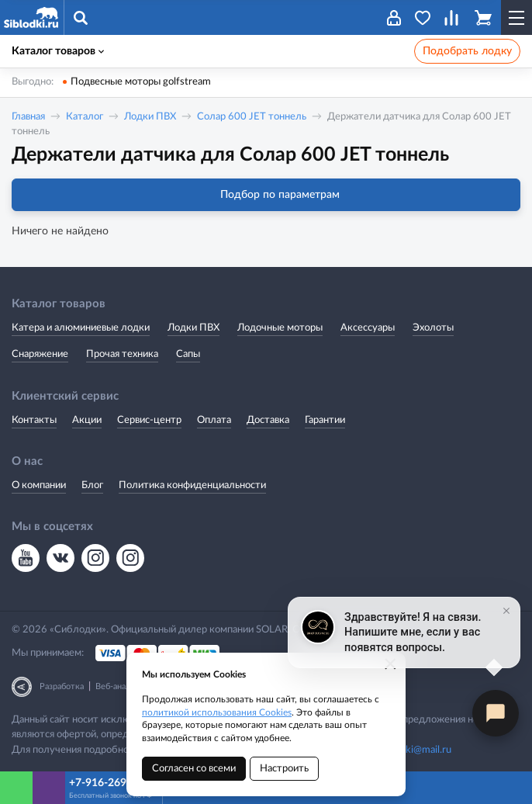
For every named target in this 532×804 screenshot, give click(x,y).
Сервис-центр (149, 420)
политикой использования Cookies (217, 712)
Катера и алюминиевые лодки (81, 328)
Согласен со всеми (194, 769)
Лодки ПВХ (150, 117)
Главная (28, 117)
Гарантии (325, 420)
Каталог (85, 117)
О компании (39, 485)
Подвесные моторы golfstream (141, 82)
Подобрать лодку (467, 51)
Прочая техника (122, 354)
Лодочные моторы (280, 328)
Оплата (214, 420)
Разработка (62, 686)
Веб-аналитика (124, 686)
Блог (92, 485)
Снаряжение (40, 354)
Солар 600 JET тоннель (252, 117)
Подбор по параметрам (266, 195)
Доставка (268, 420)
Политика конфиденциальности (192, 485)
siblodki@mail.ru (416, 750)
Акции (87, 420)
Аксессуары (368, 328)
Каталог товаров (58, 51)
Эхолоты (433, 328)
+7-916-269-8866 (112, 783)
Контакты (34, 420)
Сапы (188, 354)
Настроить (284, 769)
